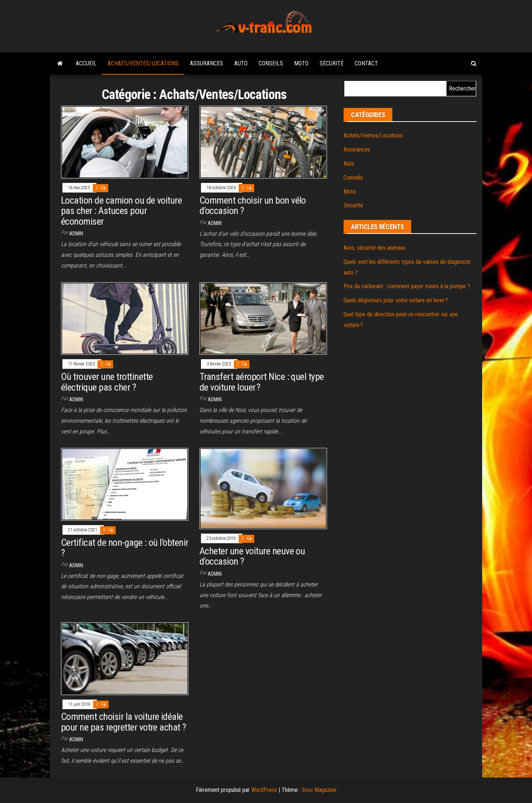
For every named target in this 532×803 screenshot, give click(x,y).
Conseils (271, 63)
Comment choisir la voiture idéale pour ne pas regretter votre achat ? (124, 722)
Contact (366, 63)
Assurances (207, 63)
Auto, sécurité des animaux (375, 248)
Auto (241, 63)
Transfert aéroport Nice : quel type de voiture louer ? (262, 382)
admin (76, 234)
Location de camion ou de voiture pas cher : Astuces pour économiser (121, 211)
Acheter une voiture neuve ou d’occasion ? (252, 556)
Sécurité (332, 63)
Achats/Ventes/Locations (143, 63)
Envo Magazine (319, 790)
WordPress (264, 790)
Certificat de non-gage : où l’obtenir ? (125, 548)
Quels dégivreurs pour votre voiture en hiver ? (396, 300)
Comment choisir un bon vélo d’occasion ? (253, 206)
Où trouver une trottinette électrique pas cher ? (107, 382)
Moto (301, 63)
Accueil (86, 63)
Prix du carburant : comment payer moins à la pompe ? (407, 286)
